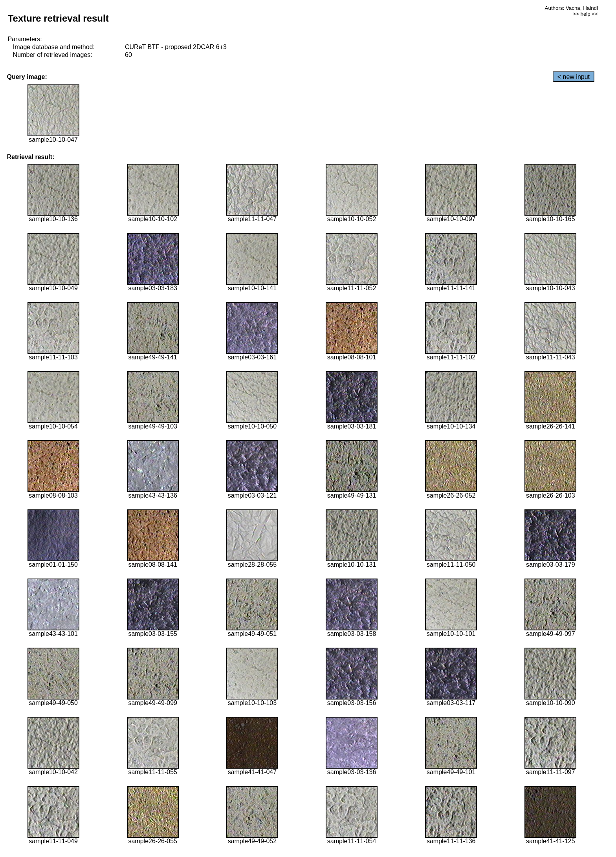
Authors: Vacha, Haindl (571, 8)
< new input (574, 77)
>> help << (585, 14)
